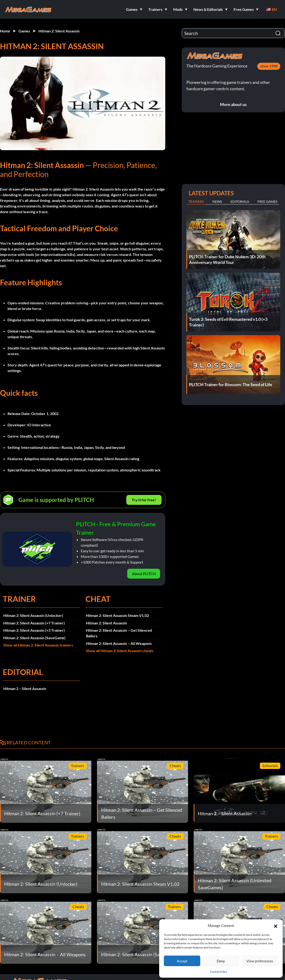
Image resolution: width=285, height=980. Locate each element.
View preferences (260, 961)
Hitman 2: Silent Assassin (59, 31)
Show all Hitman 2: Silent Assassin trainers (38, 645)
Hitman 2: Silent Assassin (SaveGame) (34, 638)
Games (24, 31)
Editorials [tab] (240, 202)
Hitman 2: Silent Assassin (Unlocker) (33, 615)
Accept (182, 961)
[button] (276, 925)
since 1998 (269, 66)
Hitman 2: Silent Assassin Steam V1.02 (117, 615)
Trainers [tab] (196, 202)
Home (5, 31)
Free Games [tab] (267, 202)
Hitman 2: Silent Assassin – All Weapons (119, 643)
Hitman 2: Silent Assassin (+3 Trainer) (34, 630)
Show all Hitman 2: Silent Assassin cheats (120, 651)
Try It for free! (144, 500)
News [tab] (217, 202)
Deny (221, 961)
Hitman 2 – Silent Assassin (25, 688)
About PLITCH (144, 574)
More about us (233, 104)
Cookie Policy (219, 972)
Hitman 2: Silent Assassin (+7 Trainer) (34, 623)
